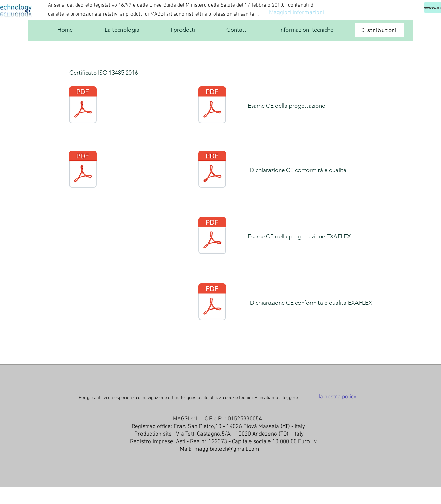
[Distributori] (379, 30)
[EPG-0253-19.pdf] (212, 236)
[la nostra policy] (337, 397)
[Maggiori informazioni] (296, 13)
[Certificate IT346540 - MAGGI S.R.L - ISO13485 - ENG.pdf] (83, 106)
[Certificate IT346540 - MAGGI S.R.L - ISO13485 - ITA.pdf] (83, 170)
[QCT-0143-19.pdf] (212, 303)
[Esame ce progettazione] (212, 106)
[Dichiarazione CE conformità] (212, 170)
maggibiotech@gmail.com (227, 449)
